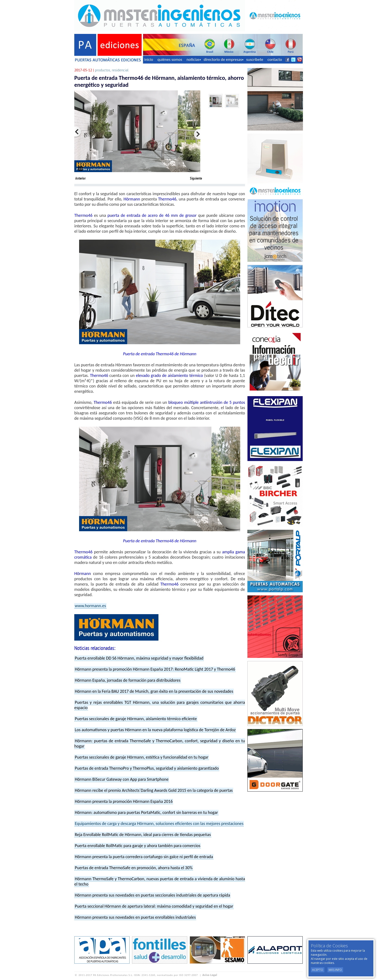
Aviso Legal (210, 975)
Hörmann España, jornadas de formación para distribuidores (128, 680)
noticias (194, 59)
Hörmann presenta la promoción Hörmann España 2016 (124, 801)
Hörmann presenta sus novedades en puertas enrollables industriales (135, 917)
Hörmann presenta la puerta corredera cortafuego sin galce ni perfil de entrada (144, 857)
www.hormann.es (90, 606)
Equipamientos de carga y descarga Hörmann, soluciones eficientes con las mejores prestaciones (159, 824)
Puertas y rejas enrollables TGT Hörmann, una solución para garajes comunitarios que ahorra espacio (160, 705)
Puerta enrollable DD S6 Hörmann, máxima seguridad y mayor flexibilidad (139, 658)
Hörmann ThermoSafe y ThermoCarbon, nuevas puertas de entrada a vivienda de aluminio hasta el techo (160, 881)
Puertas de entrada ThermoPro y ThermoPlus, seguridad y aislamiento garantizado (147, 768)
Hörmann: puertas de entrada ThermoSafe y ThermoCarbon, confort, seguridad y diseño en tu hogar (160, 743)
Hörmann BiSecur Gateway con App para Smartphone (122, 779)
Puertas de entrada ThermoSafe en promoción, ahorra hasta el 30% (134, 868)
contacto (275, 59)
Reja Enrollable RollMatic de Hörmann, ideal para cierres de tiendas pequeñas (143, 835)
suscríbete (255, 59)
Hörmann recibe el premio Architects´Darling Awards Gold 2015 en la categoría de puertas (154, 790)
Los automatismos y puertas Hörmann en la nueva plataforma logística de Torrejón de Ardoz (155, 730)
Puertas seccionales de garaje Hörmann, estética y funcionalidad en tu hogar (142, 757)
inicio (149, 59)
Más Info (335, 970)
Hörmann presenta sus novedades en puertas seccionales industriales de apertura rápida (152, 895)
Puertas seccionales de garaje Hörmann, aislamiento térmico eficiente (136, 719)
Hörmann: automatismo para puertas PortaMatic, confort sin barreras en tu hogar (146, 812)
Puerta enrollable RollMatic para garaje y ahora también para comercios (138, 846)
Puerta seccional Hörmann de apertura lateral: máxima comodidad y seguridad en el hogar (154, 906)
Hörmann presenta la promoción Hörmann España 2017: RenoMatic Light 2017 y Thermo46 (155, 669)
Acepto (318, 970)
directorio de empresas (223, 59)
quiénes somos (170, 59)
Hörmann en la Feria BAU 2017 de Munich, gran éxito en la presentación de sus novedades (154, 691)
